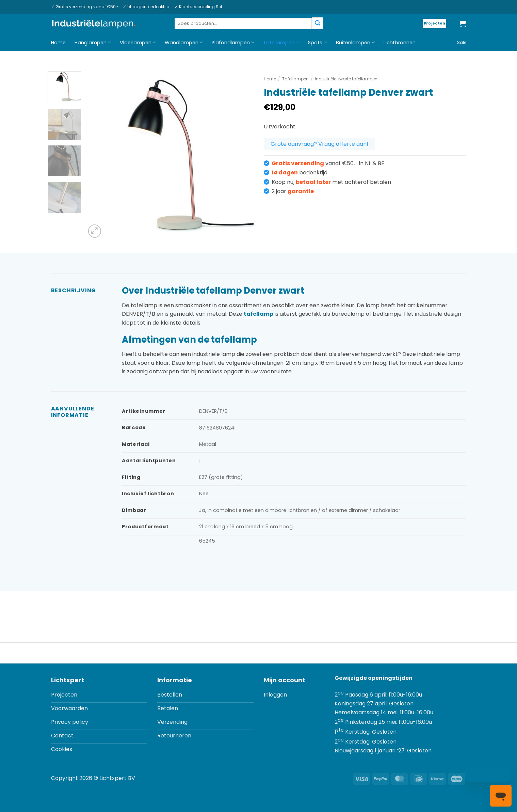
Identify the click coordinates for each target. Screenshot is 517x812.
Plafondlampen (233, 43)
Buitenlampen (355, 43)
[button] (463, 24)
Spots (317, 43)
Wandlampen (184, 43)
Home (58, 43)
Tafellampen (281, 43)
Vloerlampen (138, 43)
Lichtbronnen (400, 43)
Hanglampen (93, 43)
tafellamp (258, 314)
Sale (462, 42)
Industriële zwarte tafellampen (346, 79)
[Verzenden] (318, 23)
